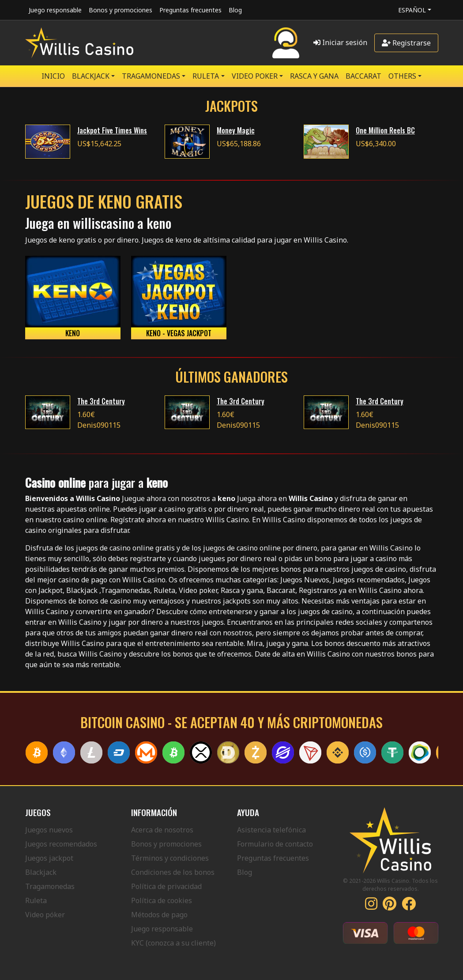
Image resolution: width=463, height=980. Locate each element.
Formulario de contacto (275, 844)
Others (402, 76)
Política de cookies (162, 900)
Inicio (53, 76)
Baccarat (363, 76)
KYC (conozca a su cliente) (173, 943)
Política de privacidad (166, 886)
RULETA (206, 76)
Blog (235, 10)
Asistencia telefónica (271, 830)
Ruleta (36, 900)
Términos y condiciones (170, 858)
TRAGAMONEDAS (151, 76)
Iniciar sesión (340, 42)
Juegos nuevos (49, 830)
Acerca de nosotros (162, 830)
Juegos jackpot (49, 858)
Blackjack (41, 872)
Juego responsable (55, 10)
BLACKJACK (91, 76)
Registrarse (406, 43)
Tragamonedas (50, 886)
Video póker (45, 915)
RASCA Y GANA (314, 76)
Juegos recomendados (61, 844)
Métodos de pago (159, 915)
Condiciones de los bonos (173, 872)
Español (412, 10)
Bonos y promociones (120, 10)
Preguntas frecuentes (190, 10)
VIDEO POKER (255, 76)
